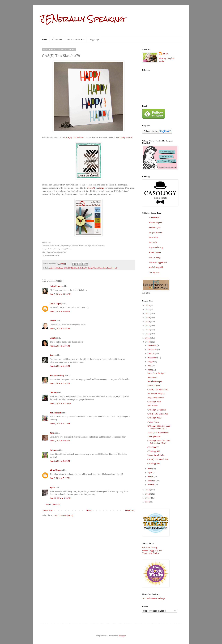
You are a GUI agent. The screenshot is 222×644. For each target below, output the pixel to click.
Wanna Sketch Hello (156, 455)
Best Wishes (153, 406)
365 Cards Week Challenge (153, 598)
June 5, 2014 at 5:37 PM (60, 346)
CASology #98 (154, 463)
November (153, 349)
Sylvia (52, 487)
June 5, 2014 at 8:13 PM (60, 366)
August (151, 362)
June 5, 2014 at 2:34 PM (60, 329)
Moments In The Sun (75, 40)
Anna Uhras (154, 217)
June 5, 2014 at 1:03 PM (60, 311)
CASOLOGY (153, 447)
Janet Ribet (154, 237)
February (152, 481)
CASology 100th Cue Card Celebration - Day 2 (159, 442)
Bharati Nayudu (156, 222)
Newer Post (48, 510)
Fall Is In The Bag (150, 547)
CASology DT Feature (157, 410)
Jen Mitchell (55, 413)
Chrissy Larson (125, 137)
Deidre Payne (155, 227)
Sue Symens (154, 272)
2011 (148, 498)
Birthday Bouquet (155, 381)
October (152, 353)
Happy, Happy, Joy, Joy (152, 550)
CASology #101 (154, 402)
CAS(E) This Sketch (74, 137)
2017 (148, 330)
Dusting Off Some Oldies (158, 433)
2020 (148, 318)
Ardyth (53, 321)
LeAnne (53, 450)
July (150, 366)
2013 (148, 490)
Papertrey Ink (112, 268)
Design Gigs (94, 40)
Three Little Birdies (150, 553)
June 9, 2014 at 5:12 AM (60, 478)
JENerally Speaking (82, 19)
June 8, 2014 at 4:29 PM (60, 461)
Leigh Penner (56, 286)
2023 (148, 305)
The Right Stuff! (154, 436)
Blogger (122, 636)
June (150, 370)
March (151, 477)
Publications (57, 40)
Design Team (93, 268)
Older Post (130, 510)
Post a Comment (53, 504)
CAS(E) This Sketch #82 (158, 390)
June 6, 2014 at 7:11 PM (60, 423)
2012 (148, 494)
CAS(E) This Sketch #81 (158, 414)
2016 (148, 334)
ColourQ (83, 268)
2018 (148, 326)
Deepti (53, 338)
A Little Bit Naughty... (157, 394)
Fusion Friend (153, 422)
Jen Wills (153, 242)
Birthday (60, 268)
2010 (148, 502)
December (152, 345)
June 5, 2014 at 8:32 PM (60, 383)
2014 (148, 342)
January (151, 485)
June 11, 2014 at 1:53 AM (60, 498)
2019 (148, 322)
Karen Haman (155, 252)
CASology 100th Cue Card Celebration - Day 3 (159, 427)
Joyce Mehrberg (156, 247)
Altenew (52, 268)
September (153, 358)
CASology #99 (154, 451)
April (150, 473)
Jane (52, 433)
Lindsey (53, 392)
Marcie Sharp (155, 257)
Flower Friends (154, 385)
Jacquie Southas (156, 232)
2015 (148, 338)
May (150, 469)
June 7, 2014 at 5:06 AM (60, 441)
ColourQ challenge (96, 188)
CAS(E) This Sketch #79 (158, 459)
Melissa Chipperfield (158, 262)
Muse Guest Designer (156, 373)
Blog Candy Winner (156, 398)
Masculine (102, 268)
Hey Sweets (152, 377)
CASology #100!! (155, 418)
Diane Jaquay (56, 304)
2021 (148, 313)
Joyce (52, 355)
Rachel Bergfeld (156, 267)
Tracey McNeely (57, 375)
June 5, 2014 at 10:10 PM (60, 403)
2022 (148, 309)
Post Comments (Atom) (63, 515)
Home (45, 40)
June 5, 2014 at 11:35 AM (60, 294)
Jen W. (165, 54)
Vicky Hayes (55, 470)
